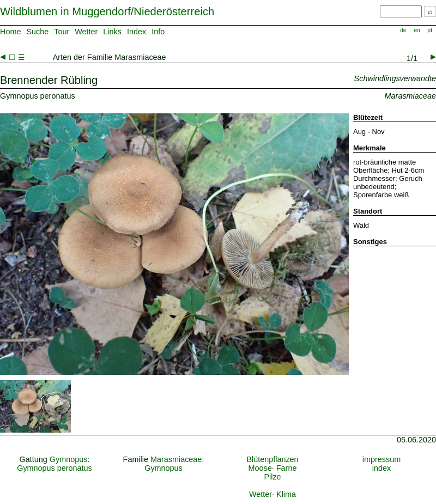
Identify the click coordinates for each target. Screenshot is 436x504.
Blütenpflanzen (272, 459)
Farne (287, 468)
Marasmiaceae (176, 459)
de (403, 30)
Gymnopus (69, 459)
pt (430, 30)
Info (158, 32)
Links (112, 32)
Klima (286, 494)
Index (137, 32)
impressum (381, 459)
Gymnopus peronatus (55, 468)
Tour (62, 32)
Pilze (272, 477)
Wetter (86, 32)
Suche (37, 32)
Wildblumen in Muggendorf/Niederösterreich (107, 11)
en (417, 30)
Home (10, 32)
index (381, 468)
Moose (260, 468)
